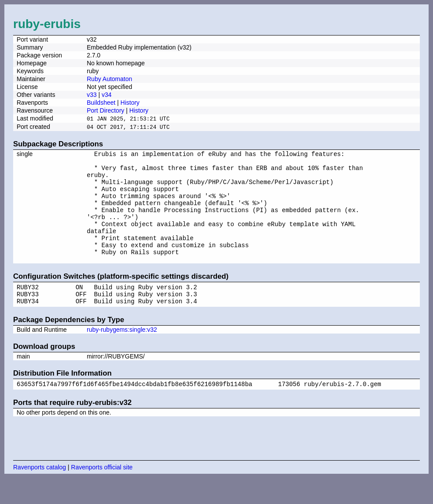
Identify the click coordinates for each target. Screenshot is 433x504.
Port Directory (106, 110)
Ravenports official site (102, 493)
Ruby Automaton (110, 79)
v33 (92, 95)
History (130, 103)
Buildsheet (101, 103)
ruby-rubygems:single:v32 (122, 354)
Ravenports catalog (40, 493)
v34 (107, 95)
